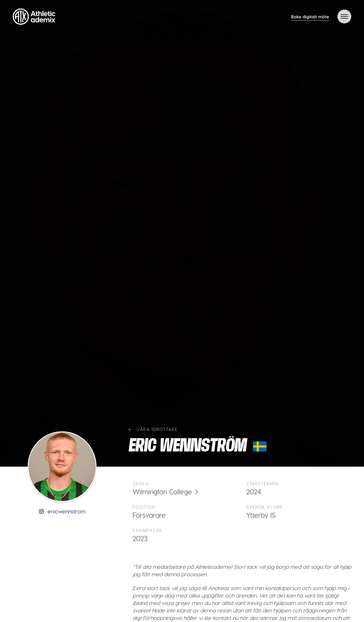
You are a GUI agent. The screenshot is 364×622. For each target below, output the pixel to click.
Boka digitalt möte (310, 17)
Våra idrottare (153, 429)
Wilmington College (162, 492)
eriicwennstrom (62, 511)
